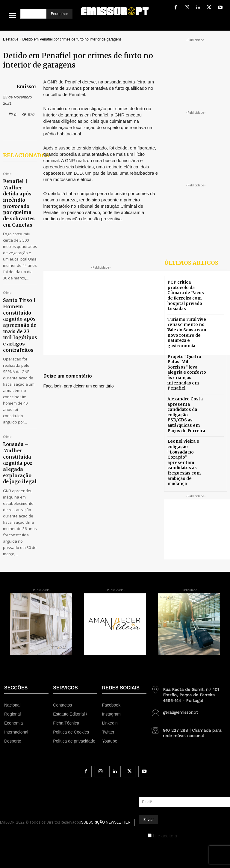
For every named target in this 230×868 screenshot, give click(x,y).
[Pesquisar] (59, 14)
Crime (7, 174)
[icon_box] (188, 652)
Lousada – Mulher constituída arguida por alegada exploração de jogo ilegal (17, 427)
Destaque (11, 39)
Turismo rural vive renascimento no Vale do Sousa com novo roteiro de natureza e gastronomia (186, 328)
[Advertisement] (137, 313)
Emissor (27, 87)
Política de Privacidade (201, 795)
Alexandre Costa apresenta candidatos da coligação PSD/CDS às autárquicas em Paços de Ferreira (186, 395)
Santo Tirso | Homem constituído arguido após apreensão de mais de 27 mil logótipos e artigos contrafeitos (16, 301)
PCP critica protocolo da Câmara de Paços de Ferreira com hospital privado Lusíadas (187, 294)
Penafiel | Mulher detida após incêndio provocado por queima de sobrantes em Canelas (19, 195)
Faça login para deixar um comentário (79, 386)
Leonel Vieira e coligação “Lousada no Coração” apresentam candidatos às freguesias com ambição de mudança (186, 434)
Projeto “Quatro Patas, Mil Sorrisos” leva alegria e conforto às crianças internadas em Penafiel (187, 362)
